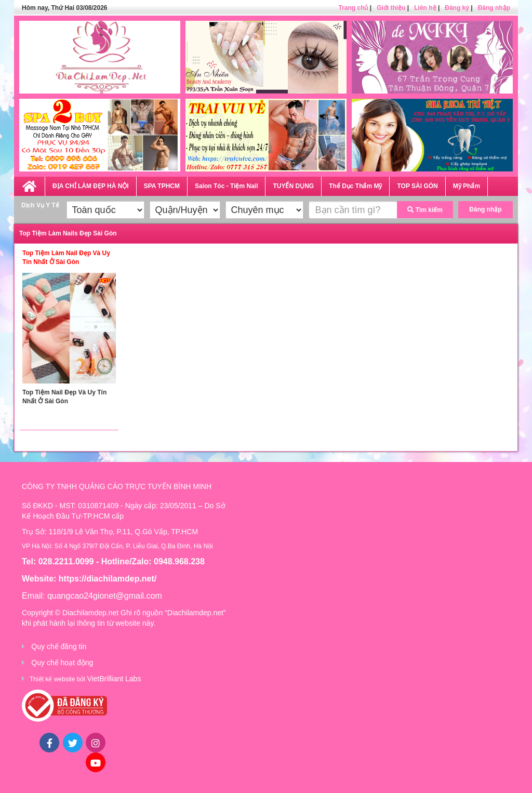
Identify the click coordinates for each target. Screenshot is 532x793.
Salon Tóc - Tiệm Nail (226, 186)
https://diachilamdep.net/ (108, 579)
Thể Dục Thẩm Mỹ (355, 186)
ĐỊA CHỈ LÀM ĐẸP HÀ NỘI (91, 186)
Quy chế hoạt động (62, 663)
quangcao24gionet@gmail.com (105, 596)
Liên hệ (425, 8)
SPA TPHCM (162, 186)
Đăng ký (457, 8)
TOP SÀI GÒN (417, 186)
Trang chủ (353, 8)
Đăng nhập (494, 8)
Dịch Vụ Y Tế (40, 205)
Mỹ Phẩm (467, 186)
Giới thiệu (391, 8)
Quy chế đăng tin (59, 646)
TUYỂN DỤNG (293, 186)
